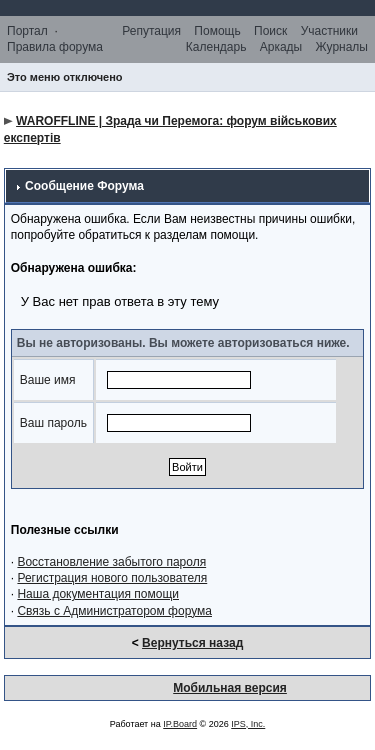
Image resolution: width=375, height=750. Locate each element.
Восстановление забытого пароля (111, 562)
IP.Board (180, 724)
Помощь (217, 31)
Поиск (270, 31)
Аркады (281, 47)
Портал (27, 31)
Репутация (151, 31)
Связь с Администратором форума (114, 611)
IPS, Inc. (248, 724)
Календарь (216, 47)
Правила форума (55, 47)
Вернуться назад (192, 643)
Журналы (342, 47)
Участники (329, 31)
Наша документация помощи (98, 594)
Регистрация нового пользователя (112, 578)
